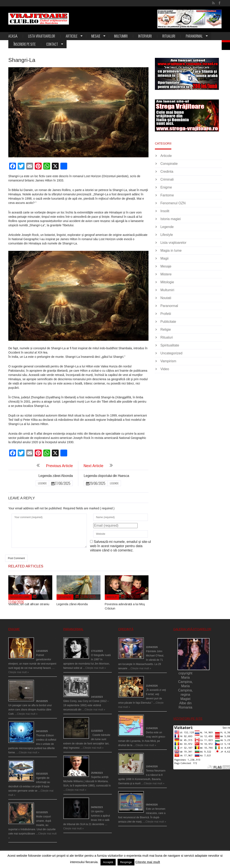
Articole (72, 36)
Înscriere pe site (25, 44)
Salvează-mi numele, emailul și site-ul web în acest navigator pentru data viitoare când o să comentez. (120, 546)
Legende (42, 483)
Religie (166, 330)
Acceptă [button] (108, 862)
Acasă (13, 36)
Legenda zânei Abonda (56, 476)
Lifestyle (167, 235)
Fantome (167, 195)
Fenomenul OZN (173, 203)
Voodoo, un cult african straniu (29, 604)
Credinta (167, 172)
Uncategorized (171, 353)
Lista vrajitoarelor (42, 36)
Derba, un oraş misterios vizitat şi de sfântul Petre (156, 720)
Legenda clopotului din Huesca (106, 476)
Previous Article (59, 466)
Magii (164, 258)
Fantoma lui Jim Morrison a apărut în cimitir (101, 643)
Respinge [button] (126, 862)
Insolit (112, 597)
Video (165, 369)
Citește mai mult (148, 862)
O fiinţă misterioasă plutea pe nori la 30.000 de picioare (45, 689)
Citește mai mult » (19, 672)
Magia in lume (20, 597)
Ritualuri (169, 36)
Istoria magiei (171, 219)
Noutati (166, 298)
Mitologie (167, 282)
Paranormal (194, 36)
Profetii (166, 314)
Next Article (93, 466)
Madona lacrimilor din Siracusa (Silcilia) (156, 796)
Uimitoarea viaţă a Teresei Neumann (156, 758)
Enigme (166, 187)
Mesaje (96, 36)
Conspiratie (169, 164)
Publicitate (168, 322)
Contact (52, 44)
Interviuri (145, 36)
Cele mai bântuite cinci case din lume (101, 723)
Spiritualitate (170, 345)
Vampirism (168, 361)
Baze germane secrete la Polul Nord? (45, 766)
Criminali (167, 179)
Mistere (166, 274)
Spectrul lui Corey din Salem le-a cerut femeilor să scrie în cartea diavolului (101, 685)
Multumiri (121, 36)
